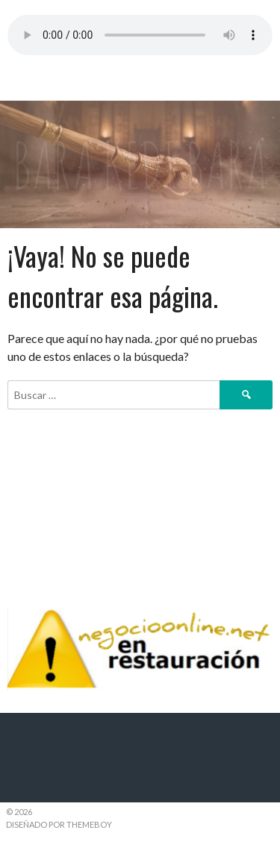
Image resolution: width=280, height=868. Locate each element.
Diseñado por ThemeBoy (59, 824)
